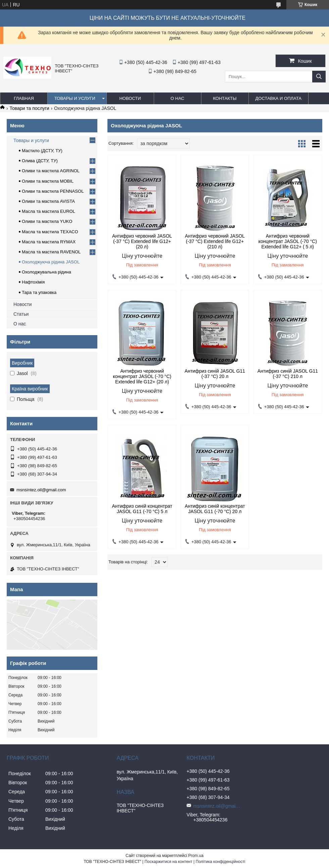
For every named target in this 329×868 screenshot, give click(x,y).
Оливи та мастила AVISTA (48, 201)
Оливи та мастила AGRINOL (51, 171)
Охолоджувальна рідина (46, 272)
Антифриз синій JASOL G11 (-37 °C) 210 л (288, 374)
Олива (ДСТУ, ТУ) (40, 161)
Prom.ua (196, 856)
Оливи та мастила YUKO (47, 221)
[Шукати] (319, 77)
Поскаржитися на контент (169, 862)
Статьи (21, 314)
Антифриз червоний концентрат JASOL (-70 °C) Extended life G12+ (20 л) (142, 376)
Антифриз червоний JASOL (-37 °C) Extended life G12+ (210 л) (215, 241)
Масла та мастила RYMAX (49, 242)
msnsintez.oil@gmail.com (41, 490)
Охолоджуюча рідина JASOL (51, 262)
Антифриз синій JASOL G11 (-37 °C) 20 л (215, 374)
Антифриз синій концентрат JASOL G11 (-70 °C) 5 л (142, 509)
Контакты (225, 98)
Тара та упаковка (39, 292)
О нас (177, 98)
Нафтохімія (33, 282)
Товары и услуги (75, 98)
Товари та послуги (29, 108)
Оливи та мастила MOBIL (48, 181)
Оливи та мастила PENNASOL (53, 191)
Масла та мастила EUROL (49, 211)
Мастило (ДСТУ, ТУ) (42, 151)
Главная (24, 98)
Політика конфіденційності (221, 862)
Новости (130, 98)
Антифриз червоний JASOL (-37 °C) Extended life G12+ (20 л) (142, 241)
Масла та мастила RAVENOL (51, 252)
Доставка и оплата (278, 98)
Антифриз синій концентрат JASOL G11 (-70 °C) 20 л (215, 509)
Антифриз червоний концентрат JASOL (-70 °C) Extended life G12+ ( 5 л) (288, 241)
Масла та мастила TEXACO (50, 232)
